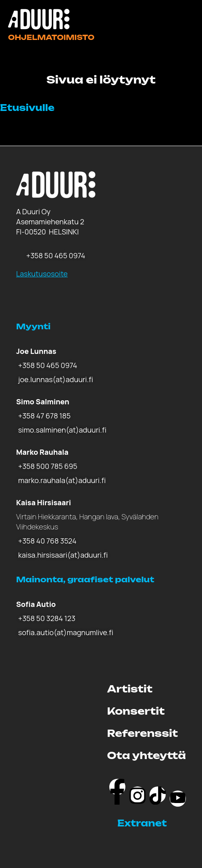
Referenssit (143, 733)
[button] (152, 823)
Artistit (130, 689)
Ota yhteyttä (147, 755)
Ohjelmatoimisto (51, 37)
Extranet (142, 823)
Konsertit (136, 711)
